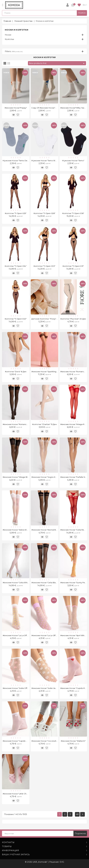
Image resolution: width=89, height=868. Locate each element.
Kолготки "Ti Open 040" (16, 319)
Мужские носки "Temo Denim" (17, 161)
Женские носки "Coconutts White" (48, 741)
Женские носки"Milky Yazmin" (74, 108)
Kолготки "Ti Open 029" (16, 213)
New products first (57, 63)
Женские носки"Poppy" (16, 108)
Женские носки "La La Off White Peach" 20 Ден (25, 635)
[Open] (3, 5)
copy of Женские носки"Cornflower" (49, 108)
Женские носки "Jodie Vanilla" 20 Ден (49, 688)
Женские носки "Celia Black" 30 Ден (48, 583)
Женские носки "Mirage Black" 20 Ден (21, 477)
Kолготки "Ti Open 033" (45, 266)
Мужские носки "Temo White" (45, 161)
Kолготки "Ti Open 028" (45, 213)
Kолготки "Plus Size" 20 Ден (73, 319)
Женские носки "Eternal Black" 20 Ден (49, 530)
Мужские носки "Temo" (73, 161)
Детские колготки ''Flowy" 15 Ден (47, 319)
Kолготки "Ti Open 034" (16, 266)
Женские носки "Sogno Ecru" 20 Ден (49, 477)
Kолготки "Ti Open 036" (73, 213)
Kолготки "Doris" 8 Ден (16, 372)
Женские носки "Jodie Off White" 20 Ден (22, 688)
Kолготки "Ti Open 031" (73, 266)
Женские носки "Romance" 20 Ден (19, 424)
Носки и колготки (17, 30)
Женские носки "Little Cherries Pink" (20, 794)
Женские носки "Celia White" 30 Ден (20, 583)
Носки (8, 35)
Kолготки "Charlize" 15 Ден (44, 424)
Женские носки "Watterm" (73, 741)
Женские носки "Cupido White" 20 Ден (21, 741)
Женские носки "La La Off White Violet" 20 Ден (53, 635)
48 (77, 814)
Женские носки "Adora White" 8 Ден (20, 530)
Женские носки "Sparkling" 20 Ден (48, 372)
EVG (62, 862)
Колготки (9, 39)
